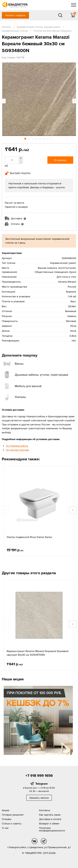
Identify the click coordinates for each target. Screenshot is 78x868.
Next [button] (75, 101)
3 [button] (33, 138)
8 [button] (51, 138)
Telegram (42, 784)
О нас (5, 828)
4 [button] (37, 138)
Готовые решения (13, 815)
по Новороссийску (17, 446)
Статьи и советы (12, 823)
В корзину (60, 160)
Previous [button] (3, 101)
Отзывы (7, 819)
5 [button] (40, 138)
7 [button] (48, 138)
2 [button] (29, 138)
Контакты (45, 810)
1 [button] (26, 138)
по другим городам (17, 450)
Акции (6, 810)
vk (34, 841)
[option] (39, 99)
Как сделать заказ (50, 815)
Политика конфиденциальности (52, 829)
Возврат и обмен (49, 823)
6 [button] (44, 138)
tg (44, 841)
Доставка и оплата (50, 819)
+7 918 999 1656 (39, 775)
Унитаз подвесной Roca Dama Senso (29, 537)
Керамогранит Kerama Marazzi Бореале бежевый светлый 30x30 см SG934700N (38, 653)
